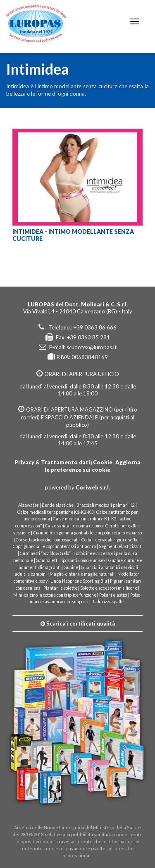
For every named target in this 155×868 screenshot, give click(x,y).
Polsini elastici (113, 595)
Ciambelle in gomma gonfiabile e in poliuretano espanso (87, 533)
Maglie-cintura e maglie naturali (82, 574)
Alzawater (29, 505)
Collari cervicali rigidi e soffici (111, 540)
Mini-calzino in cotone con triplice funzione (55, 595)
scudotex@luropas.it (92, 347)
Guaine (71, 567)
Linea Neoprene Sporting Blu (79, 581)
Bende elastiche (58, 505)
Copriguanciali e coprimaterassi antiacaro (54, 546)
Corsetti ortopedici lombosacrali (47, 540)
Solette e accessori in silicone (109, 588)
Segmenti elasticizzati (121, 546)
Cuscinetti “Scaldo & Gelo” (45, 553)
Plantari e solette (60, 588)
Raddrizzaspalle (107, 602)
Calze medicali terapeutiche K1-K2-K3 (56, 512)
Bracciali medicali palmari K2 (106, 505)
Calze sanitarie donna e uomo (74, 526)
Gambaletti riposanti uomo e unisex (71, 560)
